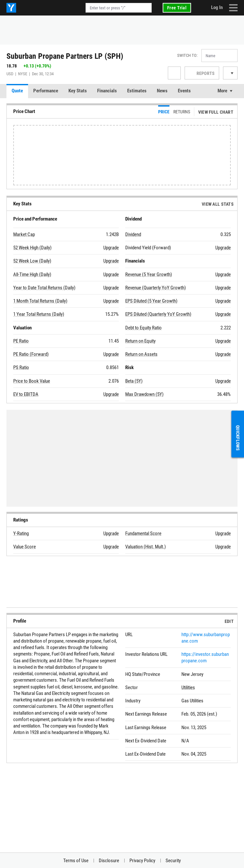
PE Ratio (21, 341)
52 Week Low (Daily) (32, 261)
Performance (46, 91)
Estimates (137, 91)
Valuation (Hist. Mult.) (146, 547)
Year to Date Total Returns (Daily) (44, 288)
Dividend (133, 234)
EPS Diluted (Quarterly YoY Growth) (158, 314)
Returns (182, 112)
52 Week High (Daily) (32, 248)
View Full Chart (216, 112)
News (162, 91)
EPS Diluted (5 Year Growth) (151, 301)
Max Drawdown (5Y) (144, 394)
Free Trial (177, 8)
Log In (217, 7)
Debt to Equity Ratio (143, 328)
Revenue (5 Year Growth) (149, 274)
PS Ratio (21, 367)
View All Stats (218, 204)
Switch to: (187, 55)
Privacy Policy (142, 861)
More (222, 91)
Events (184, 91)
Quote (17, 91)
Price (164, 112)
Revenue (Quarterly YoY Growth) (156, 288)
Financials (107, 91)
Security (173, 861)
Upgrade (111, 248)
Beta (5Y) (134, 381)
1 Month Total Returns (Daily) (40, 301)
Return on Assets (141, 354)
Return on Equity (140, 341)
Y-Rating (21, 533)
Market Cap (24, 234)
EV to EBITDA (26, 394)
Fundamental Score (143, 533)
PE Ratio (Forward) (31, 354)
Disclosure (109, 861)
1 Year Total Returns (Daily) (39, 314)
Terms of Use (76, 861)
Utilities (188, 687)
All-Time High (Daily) (32, 274)
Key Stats (78, 91)
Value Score (25, 547)
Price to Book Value (32, 381)
